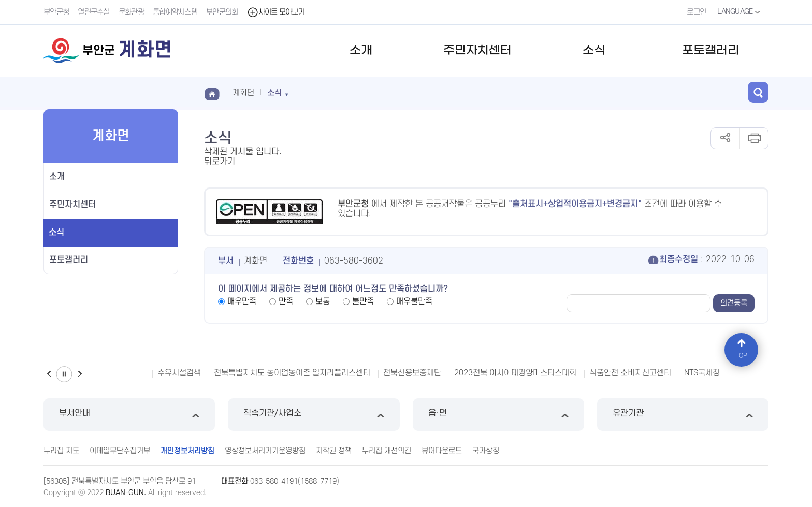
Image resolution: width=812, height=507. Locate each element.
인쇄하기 (754, 138)
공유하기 (725, 138)
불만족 (363, 301)
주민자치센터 (477, 50)
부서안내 (129, 415)
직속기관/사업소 (314, 415)
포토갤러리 (711, 50)
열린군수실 (94, 12)
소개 (361, 50)
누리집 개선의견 (387, 451)
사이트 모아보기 (276, 12)
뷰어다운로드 (442, 451)
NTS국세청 (702, 373)
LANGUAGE (740, 12)
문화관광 (131, 12)
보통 (323, 301)
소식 (594, 50)
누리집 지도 (61, 451)
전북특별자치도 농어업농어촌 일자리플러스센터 (292, 373)
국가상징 (486, 451)
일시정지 (64, 374)
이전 (49, 374)
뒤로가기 (220, 162)
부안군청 (56, 12)
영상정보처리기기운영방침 (265, 451)
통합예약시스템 (175, 12)
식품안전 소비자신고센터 (630, 373)
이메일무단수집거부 (120, 451)
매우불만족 (414, 301)
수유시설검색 (179, 373)
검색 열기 (758, 92)
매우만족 (242, 301)
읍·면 (498, 415)
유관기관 (683, 415)
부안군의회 (222, 12)
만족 (286, 301)
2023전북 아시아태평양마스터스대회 (515, 373)
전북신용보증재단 (412, 373)
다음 (80, 374)
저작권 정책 (334, 451)
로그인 (696, 12)
